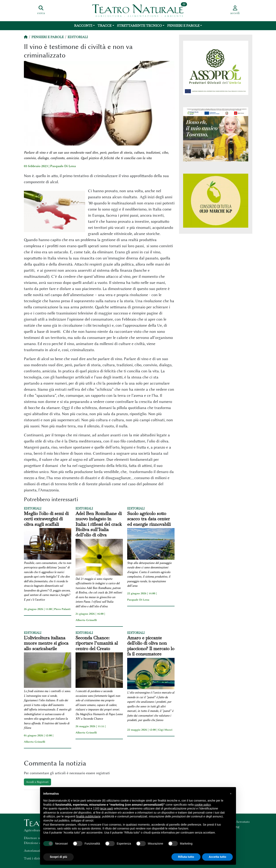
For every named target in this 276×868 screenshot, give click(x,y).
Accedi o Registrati (37, 782)
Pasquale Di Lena (63, 166)
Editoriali (78, 37)
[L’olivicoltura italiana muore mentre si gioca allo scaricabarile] (48, 671)
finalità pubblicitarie (88, 816)
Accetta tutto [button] (217, 857)
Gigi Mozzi (165, 730)
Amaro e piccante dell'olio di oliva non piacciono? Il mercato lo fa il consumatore (151, 646)
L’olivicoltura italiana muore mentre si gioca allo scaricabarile (46, 643)
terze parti (107, 808)
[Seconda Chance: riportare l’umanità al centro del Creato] (99, 671)
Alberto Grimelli (86, 620)
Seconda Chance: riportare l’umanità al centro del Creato (97, 643)
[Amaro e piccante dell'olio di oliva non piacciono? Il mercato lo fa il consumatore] (151, 674)
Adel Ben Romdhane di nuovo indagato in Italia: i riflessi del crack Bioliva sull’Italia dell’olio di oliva (99, 524)
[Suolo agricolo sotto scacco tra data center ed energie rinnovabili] (151, 544)
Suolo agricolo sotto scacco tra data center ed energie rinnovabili (149, 519)
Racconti (83, 26)
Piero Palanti (62, 609)
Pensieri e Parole (183, 26)
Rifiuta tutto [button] (186, 857)
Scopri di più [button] (58, 857)
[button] (231, 794)
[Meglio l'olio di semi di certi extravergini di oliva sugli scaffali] (48, 544)
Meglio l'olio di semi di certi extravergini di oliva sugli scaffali (46, 519)
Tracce (105, 26)
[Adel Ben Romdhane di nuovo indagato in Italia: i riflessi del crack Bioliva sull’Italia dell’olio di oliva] (99, 558)
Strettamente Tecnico (139, 26)
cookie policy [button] (203, 805)
